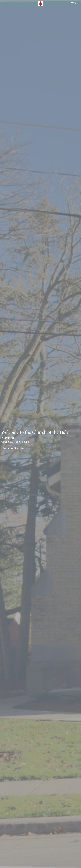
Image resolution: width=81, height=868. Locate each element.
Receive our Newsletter (14, 448)
